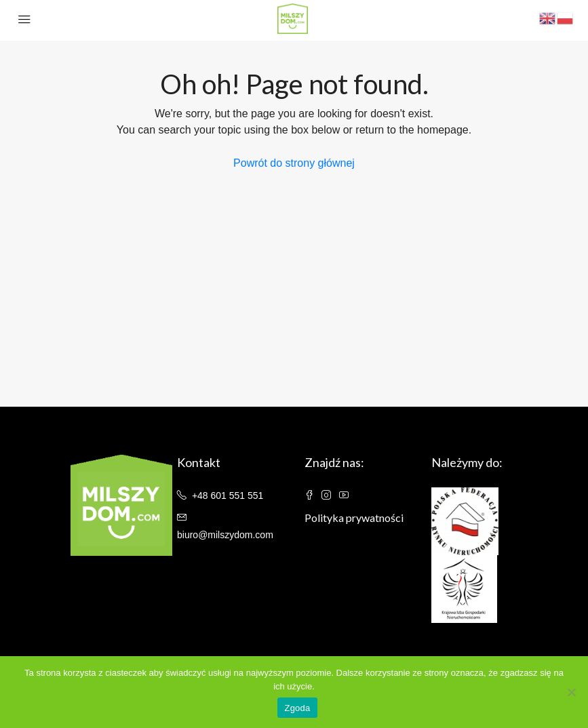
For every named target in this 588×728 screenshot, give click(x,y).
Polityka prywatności (354, 518)
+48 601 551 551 (228, 496)
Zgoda (297, 708)
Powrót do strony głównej (294, 163)
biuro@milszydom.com (225, 535)
